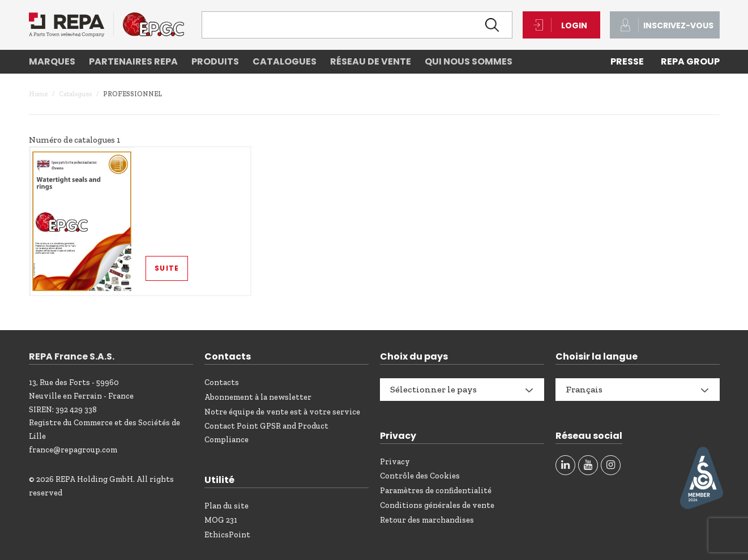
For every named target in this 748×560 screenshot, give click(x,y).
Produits (215, 61)
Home (38, 94)
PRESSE (627, 61)
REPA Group (690, 61)
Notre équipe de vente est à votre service (282, 412)
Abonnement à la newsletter (258, 397)
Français (584, 389)
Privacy (395, 462)
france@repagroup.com (73, 450)
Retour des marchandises (427, 520)
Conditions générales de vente (437, 505)
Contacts (222, 382)
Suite (167, 268)
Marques (52, 61)
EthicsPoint (227, 535)
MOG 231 (221, 520)
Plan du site (226, 506)
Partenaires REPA (133, 61)
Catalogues (75, 94)
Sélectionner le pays (433, 389)
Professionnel (132, 94)
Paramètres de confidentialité (436, 491)
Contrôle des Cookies (420, 476)
